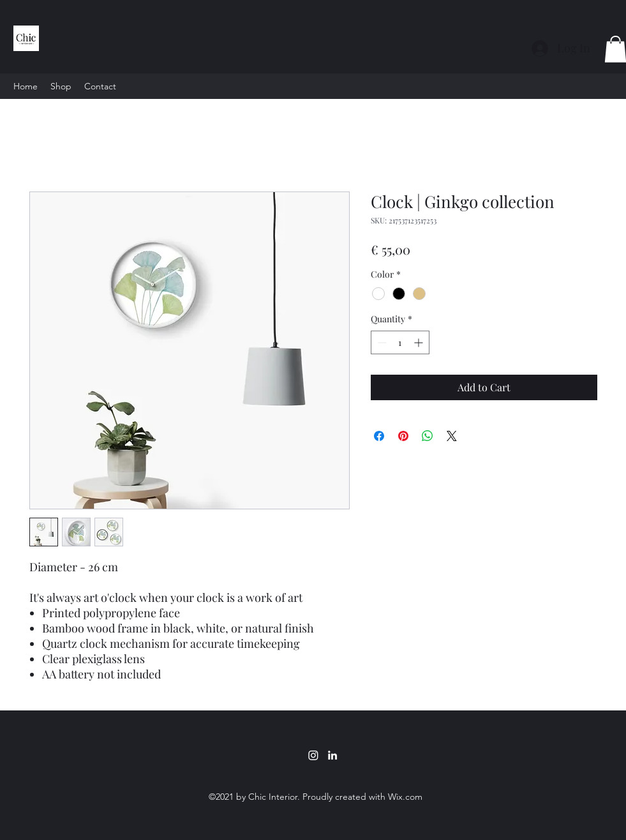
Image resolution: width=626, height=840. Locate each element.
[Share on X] (452, 436)
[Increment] (420, 342)
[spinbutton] (400, 342)
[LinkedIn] (332, 755)
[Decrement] (381, 342)
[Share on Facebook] (379, 436)
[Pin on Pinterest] (403, 436)
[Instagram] (313, 755)
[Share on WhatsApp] (428, 436)
